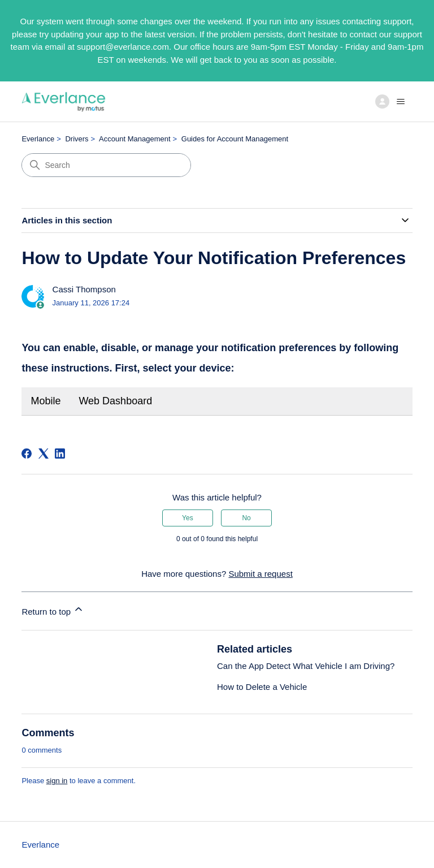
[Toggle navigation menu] (392, 102)
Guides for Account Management (235, 139)
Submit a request (260, 574)
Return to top (53, 610)
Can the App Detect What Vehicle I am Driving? (306, 666)
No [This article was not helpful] (246, 518)
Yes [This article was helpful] (188, 518)
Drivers (77, 139)
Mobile (45, 401)
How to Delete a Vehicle (262, 687)
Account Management (134, 139)
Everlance (38, 139)
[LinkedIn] (60, 454)
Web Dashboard (115, 401)
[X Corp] (44, 454)
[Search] (106, 165)
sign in (57, 781)
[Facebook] (27, 454)
